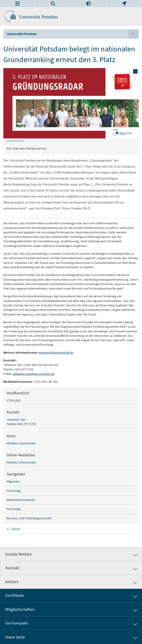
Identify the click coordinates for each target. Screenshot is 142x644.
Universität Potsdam (38, 17)
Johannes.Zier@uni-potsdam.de (33, 374)
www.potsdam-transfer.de (56, 353)
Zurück (16, 529)
